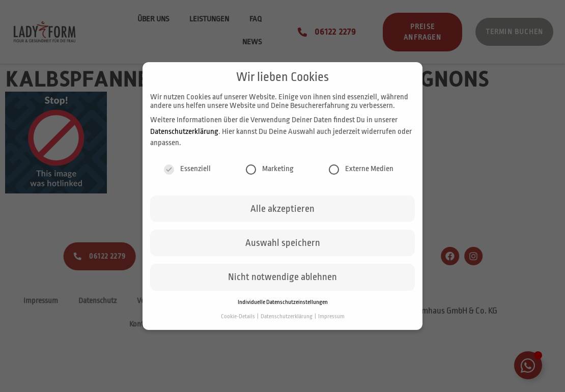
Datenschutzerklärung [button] (287, 321)
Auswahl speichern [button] (283, 248)
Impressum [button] (331, 321)
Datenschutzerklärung (184, 137)
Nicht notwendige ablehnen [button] (282, 283)
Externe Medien (361, 174)
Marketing (270, 174)
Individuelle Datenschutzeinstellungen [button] (283, 307)
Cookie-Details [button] (238, 321)
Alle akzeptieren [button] (282, 214)
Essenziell (187, 174)
